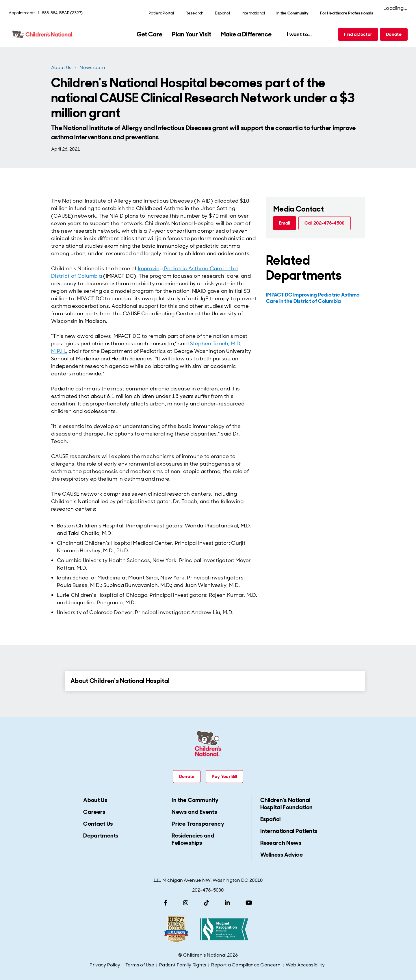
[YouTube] (249, 903)
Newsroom (92, 67)
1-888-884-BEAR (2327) (60, 13)
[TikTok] (207, 903)
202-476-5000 (208, 890)
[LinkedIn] (227, 903)
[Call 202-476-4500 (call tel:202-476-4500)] (325, 223)
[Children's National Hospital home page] (43, 34)
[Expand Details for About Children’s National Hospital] (55, 681)
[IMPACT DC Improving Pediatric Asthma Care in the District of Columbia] (315, 298)
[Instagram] (186, 903)
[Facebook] (166, 903)
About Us (61, 67)
